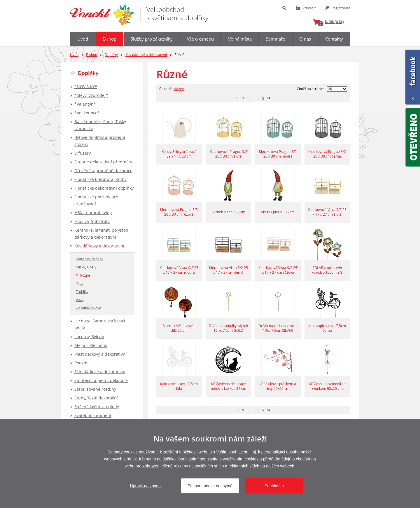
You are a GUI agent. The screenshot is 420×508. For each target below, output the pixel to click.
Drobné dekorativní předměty (103, 162)
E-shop (110, 39)
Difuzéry (83, 153)
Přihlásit (309, 8)
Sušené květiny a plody (97, 407)
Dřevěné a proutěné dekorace (103, 171)
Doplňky (111, 55)
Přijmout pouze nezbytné (210, 486)
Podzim (82, 363)
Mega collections (91, 345)
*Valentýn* (85, 104)
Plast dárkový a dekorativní (100, 354)
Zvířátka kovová (89, 308)
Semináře (275, 39)
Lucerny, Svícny (89, 337)
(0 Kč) (331, 23)
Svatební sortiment (93, 415)
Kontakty (334, 39)
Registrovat (341, 8)
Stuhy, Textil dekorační (96, 398)
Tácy (79, 283)
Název (179, 89)
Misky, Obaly (86, 267)
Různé (85, 275)
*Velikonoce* (87, 113)
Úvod (83, 39)
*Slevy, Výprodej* (91, 95)
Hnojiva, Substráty (92, 221)
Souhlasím (274, 486)
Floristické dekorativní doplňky (104, 188)
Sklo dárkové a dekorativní (100, 372)
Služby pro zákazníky (152, 39)
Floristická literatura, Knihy (100, 179)
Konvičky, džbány (90, 259)
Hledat (284, 8)
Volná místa (240, 39)
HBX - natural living (93, 213)
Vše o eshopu (200, 39)
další (269, 98)
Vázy (80, 300)
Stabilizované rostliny (95, 389)
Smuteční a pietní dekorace (101, 380)
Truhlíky (82, 291)
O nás (305, 39)
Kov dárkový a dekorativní (146, 55)
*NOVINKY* (86, 87)
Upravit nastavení (146, 486)
